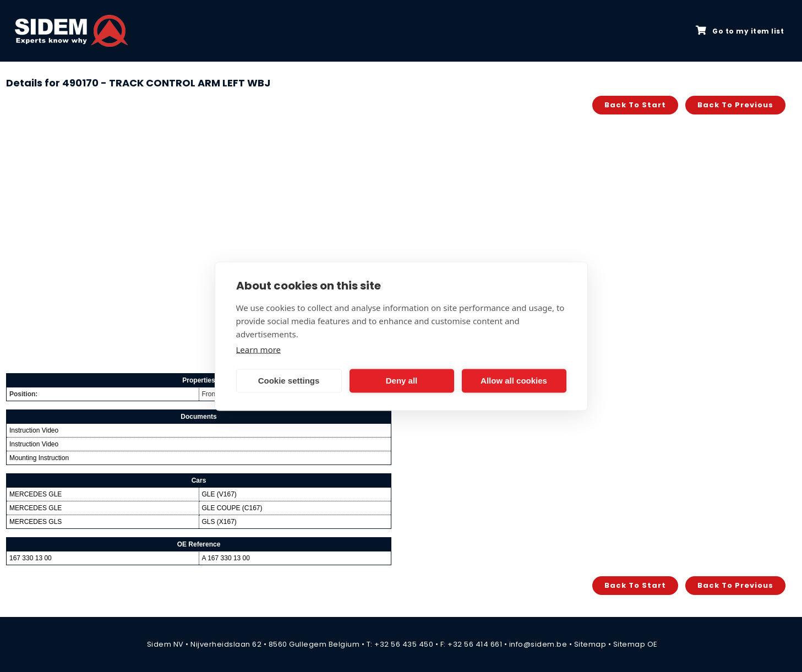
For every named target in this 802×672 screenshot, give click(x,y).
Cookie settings (289, 381)
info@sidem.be (538, 644)
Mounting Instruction (39, 458)
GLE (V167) (219, 494)
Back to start (635, 105)
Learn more (259, 349)
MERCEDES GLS (36, 522)
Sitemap (590, 644)
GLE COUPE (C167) (232, 508)
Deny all (402, 381)
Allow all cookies (514, 381)
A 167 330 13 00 (226, 558)
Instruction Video (34, 430)
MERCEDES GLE (36, 494)
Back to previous (735, 105)
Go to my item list (740, 31)
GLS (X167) (219, 522)
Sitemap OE (635, 644)
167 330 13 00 (31, 558)
